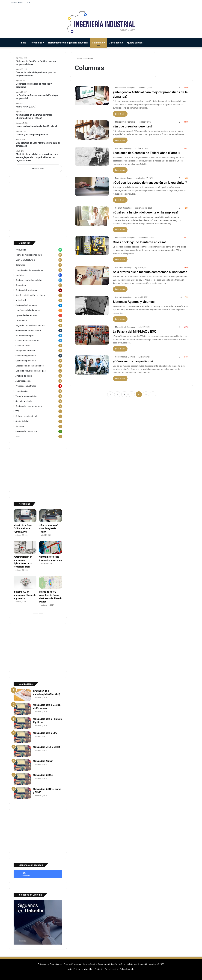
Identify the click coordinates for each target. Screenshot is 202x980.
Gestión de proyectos (26, 361)
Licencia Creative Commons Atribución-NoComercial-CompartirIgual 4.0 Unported (119, 964)
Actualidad (36, 43)
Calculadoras (116, 43)
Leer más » (120, 114)
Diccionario (21, 426)
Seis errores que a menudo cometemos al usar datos (150, 272)
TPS (17, 411)
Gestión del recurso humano (29, 406)
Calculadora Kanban (43, 761)
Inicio (23, 43)
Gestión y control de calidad (29, 280)
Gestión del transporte (26, 431)
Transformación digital (26, 396)
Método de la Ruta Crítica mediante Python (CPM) (23, 528)
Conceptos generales (26, 356)
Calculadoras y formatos (27, 340)
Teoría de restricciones (29, 255)
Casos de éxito (22, 346)
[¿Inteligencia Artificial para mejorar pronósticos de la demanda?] (92, 96)
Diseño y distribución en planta (30, 295)
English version (111, 969)
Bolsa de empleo (127, 969)
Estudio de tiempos (25, 335)
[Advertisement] (38, 207)
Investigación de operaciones (29, 270)
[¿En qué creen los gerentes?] (92, 130)
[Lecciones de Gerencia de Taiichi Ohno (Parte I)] (92, 156)
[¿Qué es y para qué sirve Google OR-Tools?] (51, 516)
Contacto (99, 969)
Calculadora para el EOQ (45, 733)
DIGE (18, 436)
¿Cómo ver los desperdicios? (133, 361)
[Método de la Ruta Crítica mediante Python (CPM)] (25, 516)
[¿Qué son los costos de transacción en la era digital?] (92, 186)
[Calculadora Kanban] (22, 765)
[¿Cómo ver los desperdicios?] (92, 365)
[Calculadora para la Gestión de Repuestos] (22, 709)
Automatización (23, 381)
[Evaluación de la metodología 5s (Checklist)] (22, 695)
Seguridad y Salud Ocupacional (30, 325)
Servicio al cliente (24, 401)
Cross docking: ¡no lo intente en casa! (139, 242)
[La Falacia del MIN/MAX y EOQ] (92, 335)
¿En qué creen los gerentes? (133, 126)
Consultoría (21, 285)
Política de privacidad (83, 969)
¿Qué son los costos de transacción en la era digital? (150, 183)
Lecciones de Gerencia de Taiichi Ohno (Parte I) (146, 153)
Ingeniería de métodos (26, 315)
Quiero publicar (135, 43)
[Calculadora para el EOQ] (22, 737)
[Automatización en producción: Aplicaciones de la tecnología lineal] (25, 547)
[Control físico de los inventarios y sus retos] (51, 547)
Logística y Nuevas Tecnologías (31, 371)
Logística (20, 275)
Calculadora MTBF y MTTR (47, 747)
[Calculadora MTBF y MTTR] (22, 751)
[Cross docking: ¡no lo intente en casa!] (92, 246)
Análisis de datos (24, 376)
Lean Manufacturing (25, 260)
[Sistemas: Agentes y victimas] (92, 305)
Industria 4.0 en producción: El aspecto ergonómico (25, 595)
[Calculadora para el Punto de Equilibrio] (22, 723)
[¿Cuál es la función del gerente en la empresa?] (92, 216)
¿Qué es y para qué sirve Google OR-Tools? (49, 528)
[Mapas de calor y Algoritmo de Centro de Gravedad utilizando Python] (51, 582)
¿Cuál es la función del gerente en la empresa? (146, 212)
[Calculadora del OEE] (22, 779)
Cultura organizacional (26, 416)
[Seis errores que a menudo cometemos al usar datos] (92, 276)
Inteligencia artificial (25, 351)
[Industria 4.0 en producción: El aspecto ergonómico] (25, 582)
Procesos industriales (26, 386)
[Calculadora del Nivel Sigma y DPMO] (22, 793)
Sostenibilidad (22, 421)
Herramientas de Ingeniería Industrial (68, 43)
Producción (21, 250)
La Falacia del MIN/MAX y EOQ (135, 331)
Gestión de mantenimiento (28, 330)
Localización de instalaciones (30, 366)
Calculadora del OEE (43, 775)
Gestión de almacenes (26, 305)
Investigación (22, 391)
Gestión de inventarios (26, 290)
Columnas (97, 43)
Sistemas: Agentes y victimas (134, 302)
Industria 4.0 (21, 320)
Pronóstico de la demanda (28, 310)
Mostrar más (38, 169)
